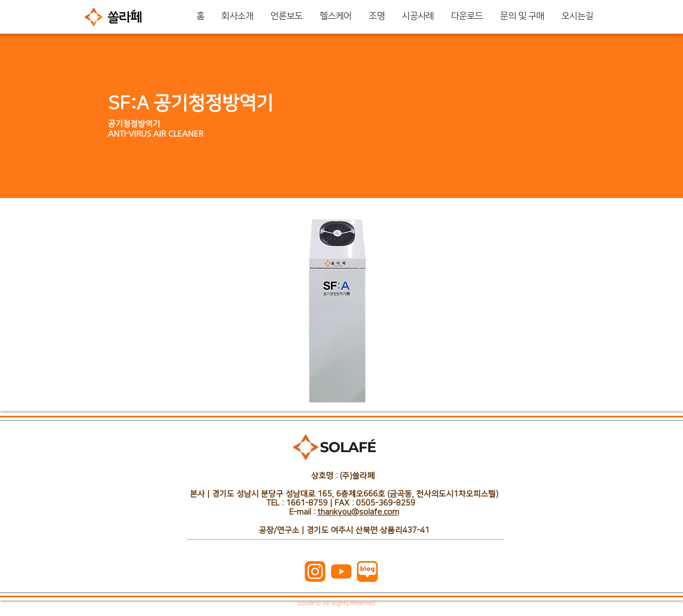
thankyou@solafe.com (358, 512)
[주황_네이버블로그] (367, 571)
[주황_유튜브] (341, 571)
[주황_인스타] (315, 571)
